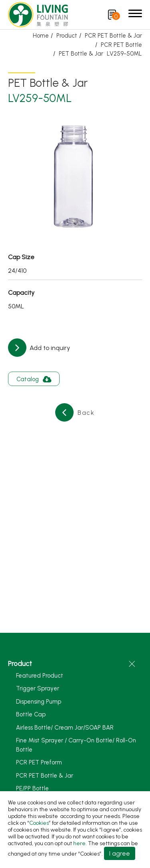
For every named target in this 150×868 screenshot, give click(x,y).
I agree (120, 853)
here (79, 843)
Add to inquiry (49, 348)
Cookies (39, 823)
